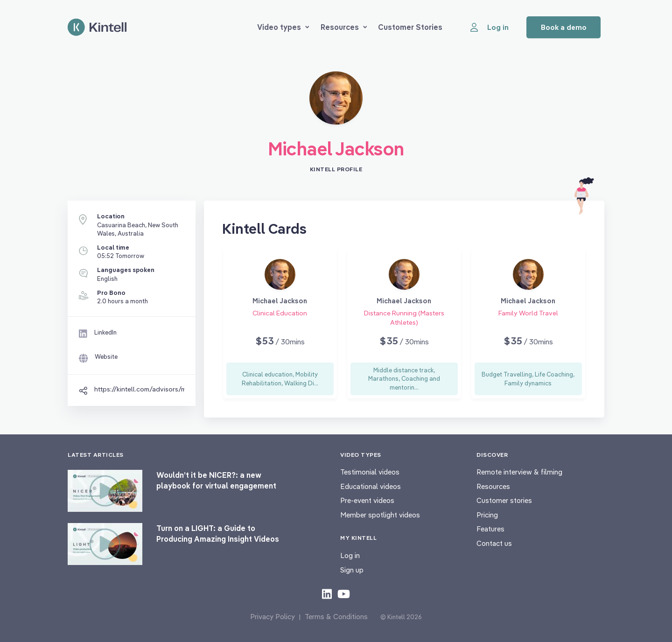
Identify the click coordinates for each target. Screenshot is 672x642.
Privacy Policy (273, 617)
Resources (344, 27)
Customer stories (504, 500)
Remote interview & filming (519, 472)
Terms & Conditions (336, 617)
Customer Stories (410, 27)
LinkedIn (105, 332)
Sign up (352, 570)
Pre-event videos (367, 500)
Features (490, 529)
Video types (283, 27)
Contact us (494, 543)
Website (106, 356)
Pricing (487, 515)
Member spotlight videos (380, 515)
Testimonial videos (370, 472)
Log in (350, 555)
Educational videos (371, 486)
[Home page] (97, 27)
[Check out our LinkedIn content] (327, 593)
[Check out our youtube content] (344, 593)
